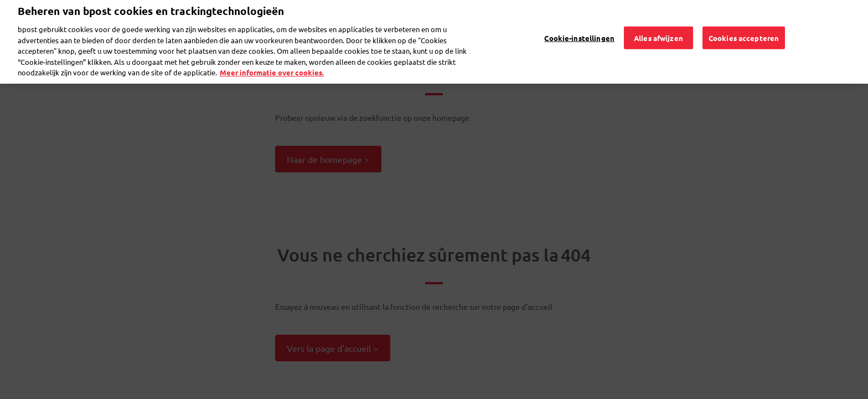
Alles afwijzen (658, 26)
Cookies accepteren (744, 26)
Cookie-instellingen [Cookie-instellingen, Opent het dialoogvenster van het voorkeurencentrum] (579, 26)
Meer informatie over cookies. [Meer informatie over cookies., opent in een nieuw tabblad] (272, 61)
